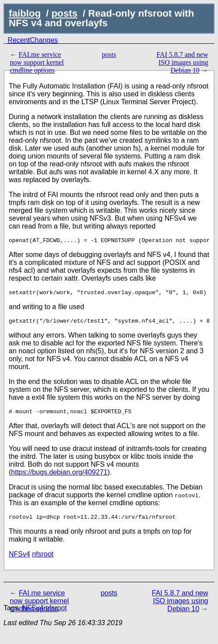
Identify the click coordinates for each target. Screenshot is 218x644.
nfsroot (43, 561)
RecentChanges (33, 40)
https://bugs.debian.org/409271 (59, 477)
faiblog (25, 13)
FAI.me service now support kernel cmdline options (37, 62)
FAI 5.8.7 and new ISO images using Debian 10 (182, 62)
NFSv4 (19, 561)
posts (65, 13)
